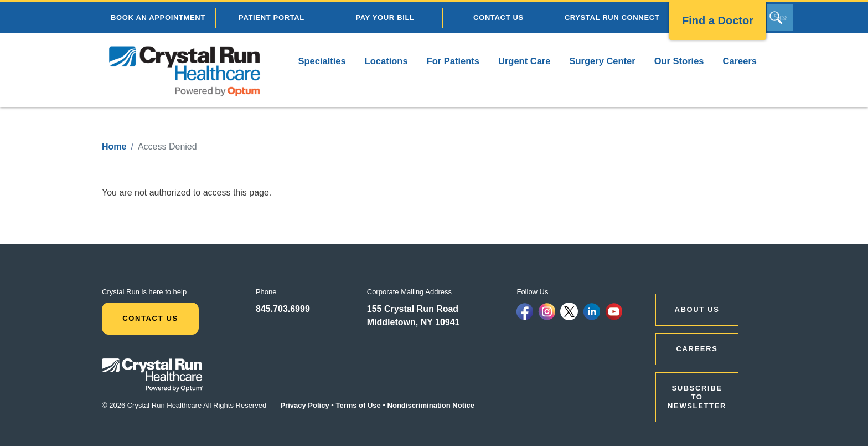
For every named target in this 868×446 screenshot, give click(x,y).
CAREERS (697, 349)
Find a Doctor (718, 20)
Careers (740, 61)
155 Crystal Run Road (413, 309)
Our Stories (679, 61)
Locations (386, 61)
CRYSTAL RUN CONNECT (612, 17)
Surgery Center (602, 61)
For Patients (453, 61)
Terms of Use (358, 405)
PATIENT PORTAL (272, 17)
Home (114, 147)
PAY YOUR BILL (385, 17)
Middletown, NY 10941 (414, 322)
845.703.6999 (283, 309)
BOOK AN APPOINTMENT (158, 17)
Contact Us (150, 318)
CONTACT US (498, 17)
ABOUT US (697, 309)
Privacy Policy (304, 405)
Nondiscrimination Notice (431, 405)
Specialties (322, 61)
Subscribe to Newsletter (697, 397)
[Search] (780, 18)
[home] (185, 70)
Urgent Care (524, 61)
